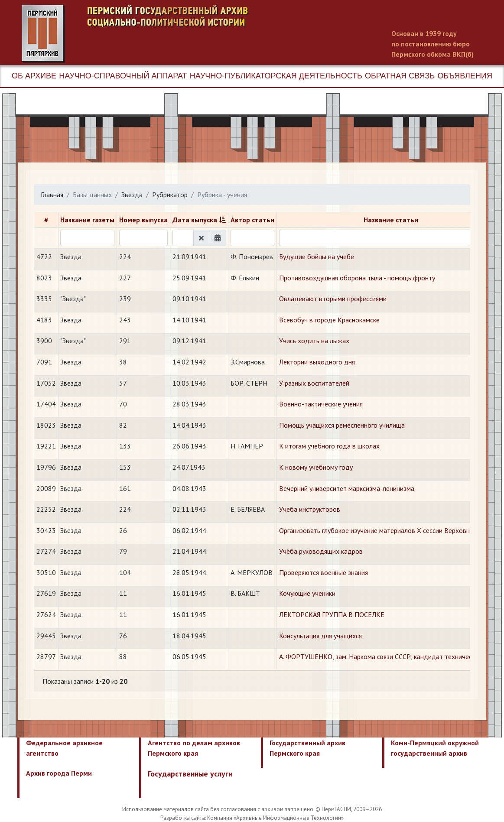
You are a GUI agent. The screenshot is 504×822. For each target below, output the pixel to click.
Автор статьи (252, 220)
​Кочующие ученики (307, 593)
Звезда (132, 195)
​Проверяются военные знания (324, 572)
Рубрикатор (170, 195)
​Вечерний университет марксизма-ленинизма (347, 488)
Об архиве (34, 76)
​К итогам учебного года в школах (329, 446)
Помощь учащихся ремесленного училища (342, 425)
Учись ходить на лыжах (314, 341)
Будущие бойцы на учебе (317, 257)
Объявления (465, 76)
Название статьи (391, 220)
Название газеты (87, 220)
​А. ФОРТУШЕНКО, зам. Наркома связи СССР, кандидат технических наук (388, 656)
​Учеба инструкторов (310, 509)
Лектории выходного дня (317, 362)
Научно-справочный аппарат (123, 76)
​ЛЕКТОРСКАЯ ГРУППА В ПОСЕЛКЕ (332, 614)
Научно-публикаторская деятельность (276, 76)
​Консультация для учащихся (320, 636)
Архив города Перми (59, 773)
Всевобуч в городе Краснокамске (329, 320)
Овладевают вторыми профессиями (333, 299)
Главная (52, 195)
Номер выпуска (143, 220)
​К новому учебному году (316, 467)
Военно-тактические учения (321, 404)
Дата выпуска (195, 220)
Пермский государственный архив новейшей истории (184, 34)
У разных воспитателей (314, 383)
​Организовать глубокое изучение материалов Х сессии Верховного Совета (391, 530)
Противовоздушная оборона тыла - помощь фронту (357, 278)
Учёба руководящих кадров (321, 551)
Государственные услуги (190, 774)
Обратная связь (400, 76)
